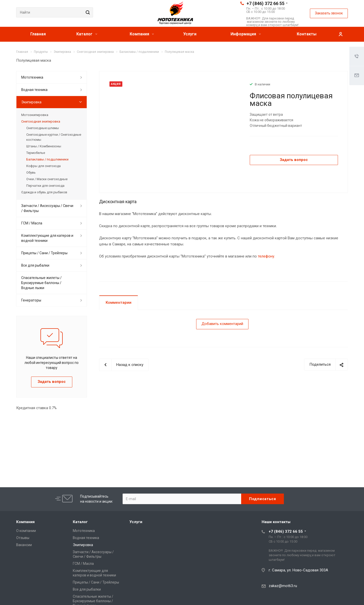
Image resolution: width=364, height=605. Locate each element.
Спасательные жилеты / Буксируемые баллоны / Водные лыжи (41, 283)
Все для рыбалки (35, 265)
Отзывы (23, 538)
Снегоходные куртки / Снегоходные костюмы (54, 137)
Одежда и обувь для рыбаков (44, 192)
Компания (142, 34)
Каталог (87, 34)
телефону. (266, 256)
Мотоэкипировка (35, 115)
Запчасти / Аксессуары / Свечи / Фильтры (47, 208)
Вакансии (24, 545)
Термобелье (36, 153)
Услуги (190, 34)
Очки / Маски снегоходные (47, 179)
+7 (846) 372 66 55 (265, 3)
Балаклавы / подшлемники (47, 159)
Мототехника (32, 77)
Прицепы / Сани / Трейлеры (44, 253)
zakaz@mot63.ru (283, 586)
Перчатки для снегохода (45, 186)
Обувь (31, 172)
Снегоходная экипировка (41, 121)
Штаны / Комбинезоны (44, 146)
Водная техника (34, 90)
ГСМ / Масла (32, 223)
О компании (26, 531)
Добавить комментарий (222, 324)
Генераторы (31, 300)
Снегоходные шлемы (43, 128)
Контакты (307, 34)
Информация (246, 34)
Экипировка (31, 102)
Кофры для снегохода (43, 166)
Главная (38, 34)
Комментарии (119, 302)
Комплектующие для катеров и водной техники (47, 238)
